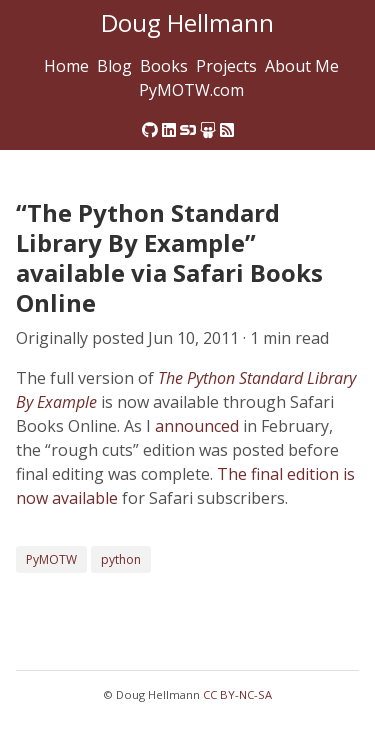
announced (197, 426)
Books (164, 66)
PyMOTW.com (191, 90)
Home (66, 66)
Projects (226, 66)
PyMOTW (51, 559)
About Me (302, 66)
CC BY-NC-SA (237, 694)
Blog (114, 66)
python (121, 559)
